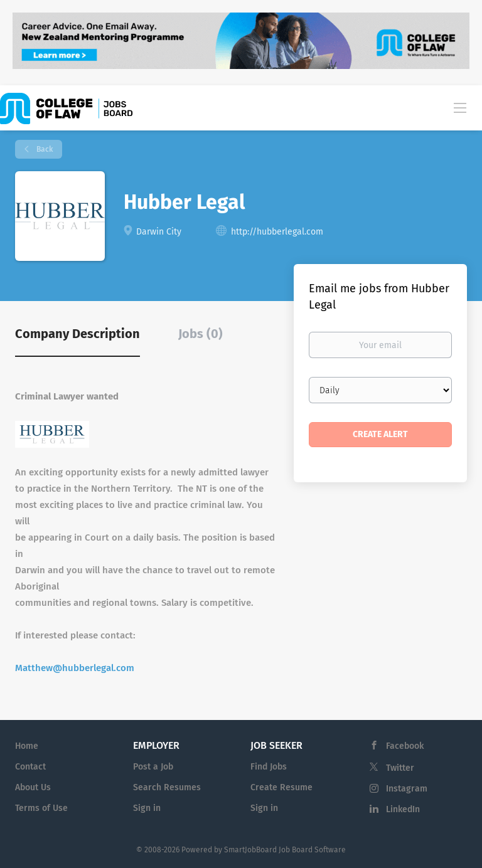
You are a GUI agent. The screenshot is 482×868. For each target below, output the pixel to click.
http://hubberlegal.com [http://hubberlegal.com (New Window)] (277, 232)
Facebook (405, 746)
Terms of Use (41, 808)
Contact (30, 767)
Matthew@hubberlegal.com (75, 668)
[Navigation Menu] (460, 107)
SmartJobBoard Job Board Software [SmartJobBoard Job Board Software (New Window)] (285, 850)
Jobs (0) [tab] (201, 334)
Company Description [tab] (78, 334)
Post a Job (153, 767)
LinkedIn (403, 809)
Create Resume (281, 787)
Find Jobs (269, 767)
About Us (33, 787)
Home (27, 746)
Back (44, 149)
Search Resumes (167, 787)
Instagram (407, 789)
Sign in (147, 808)
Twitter (400, 768)
